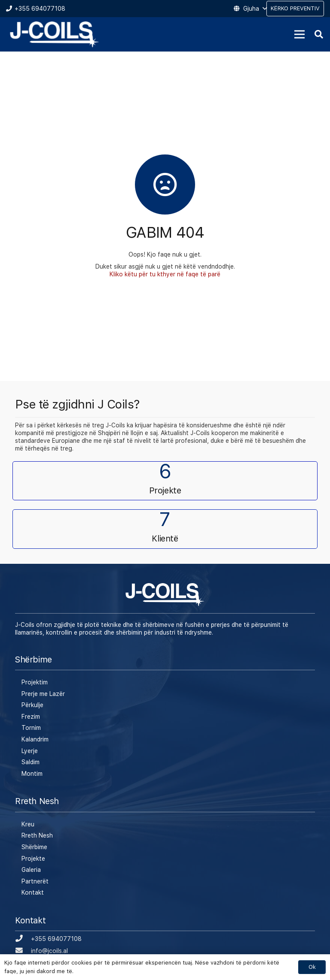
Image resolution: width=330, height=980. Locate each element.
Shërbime (34, 847)
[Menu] (299, 34)
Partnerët (35, 881)
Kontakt (33, 892)
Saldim (31, 762)
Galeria (31, 870)
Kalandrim (35, 739)
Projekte (33, 859)
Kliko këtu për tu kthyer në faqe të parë (165, 274)
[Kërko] (319, 34)
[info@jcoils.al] (23, 951)
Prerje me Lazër (43, 694)
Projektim (35, 682)
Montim (32, 774)
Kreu (28, 824)
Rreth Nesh (37, 835)
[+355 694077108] (23, 939)
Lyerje (30, 751)
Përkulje (32, 705)
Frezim (31, 717)
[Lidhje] (55, 34)
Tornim (31, 728)
